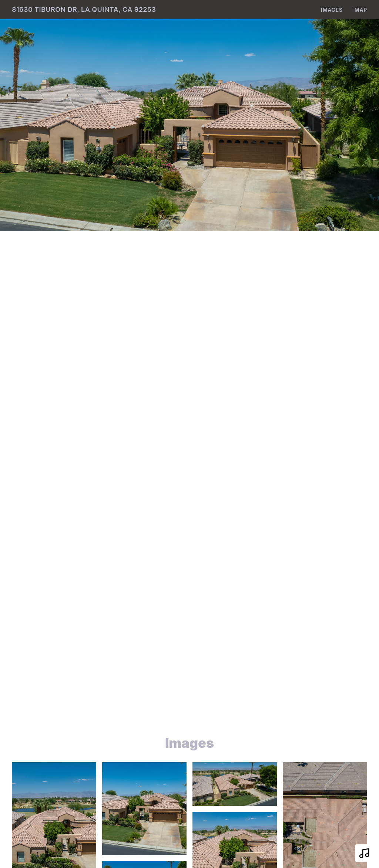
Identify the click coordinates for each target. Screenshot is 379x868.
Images (332, 10)
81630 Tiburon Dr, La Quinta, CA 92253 (84, 9)
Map (361, 10)
